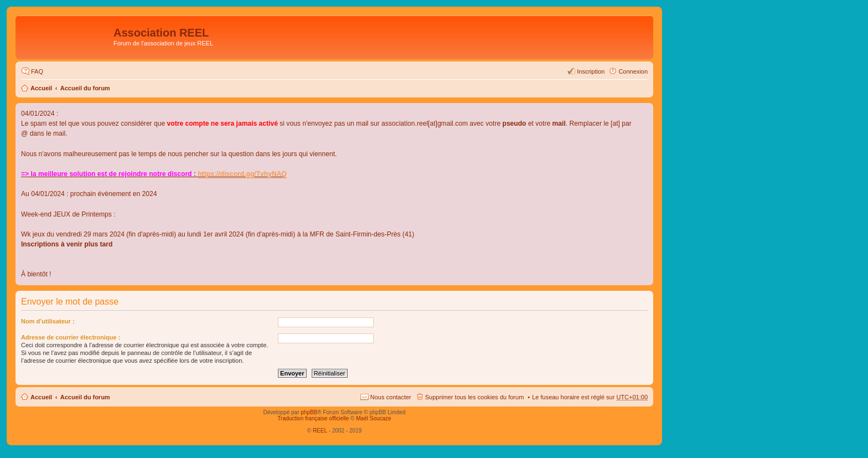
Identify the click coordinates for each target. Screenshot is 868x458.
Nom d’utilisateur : (48, 321)
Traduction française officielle (313, 418)
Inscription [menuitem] (591, 71)
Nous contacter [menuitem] (391, 397)
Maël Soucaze (373, 418)
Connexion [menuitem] (633, 71)
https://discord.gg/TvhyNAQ (242, 174)
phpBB (309, 412)
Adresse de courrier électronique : (71, 337)
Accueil (41, 88)
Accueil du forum (85, 88)
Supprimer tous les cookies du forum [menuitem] (475, 397)
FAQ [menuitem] (37, 71)
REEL (320, 431)
